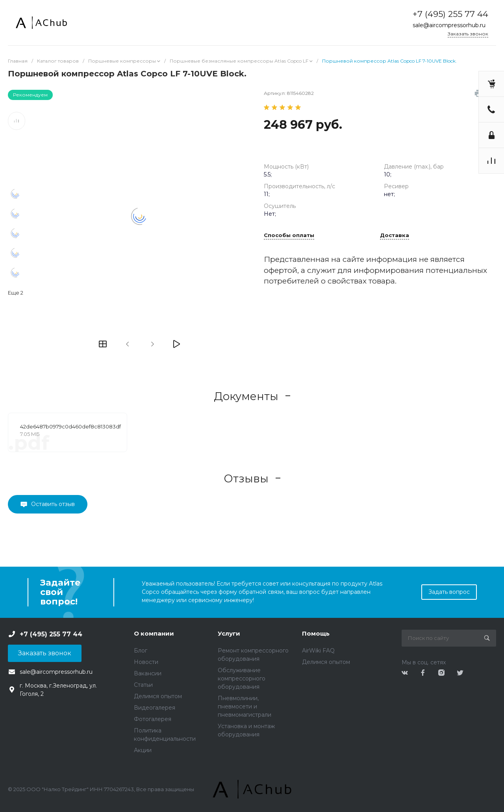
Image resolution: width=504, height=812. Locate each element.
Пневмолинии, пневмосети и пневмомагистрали (245, 706)
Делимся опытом (158, 696)
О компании (154, 633)
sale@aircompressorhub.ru (449, 25)
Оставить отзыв (53, 504)
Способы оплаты (289, 235)
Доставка (395, 235)
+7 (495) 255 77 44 (450, 14)
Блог (141, 651)
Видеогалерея (155, 708)
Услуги (229, 633)
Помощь (316, 633)
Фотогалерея (153, 719)
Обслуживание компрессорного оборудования (242, 679)
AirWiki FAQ (318, 651)
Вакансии (148, 673)
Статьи (143, 685)
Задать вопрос (449, 592)
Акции (143, 750)
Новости (146, 662)
